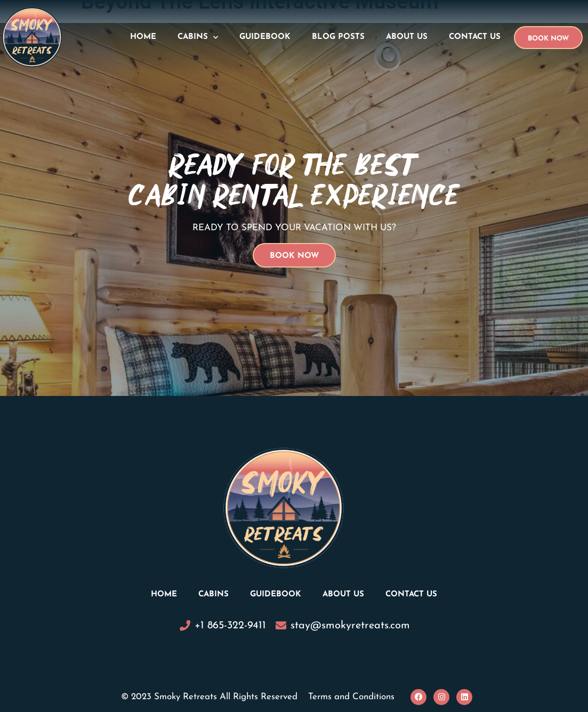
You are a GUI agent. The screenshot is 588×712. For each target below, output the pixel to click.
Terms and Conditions (351, 697)
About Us (407, 37)
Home (143, 37)
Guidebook (265, 37)
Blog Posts (338, 37)
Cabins (198, 38)
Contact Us (475, 37)
